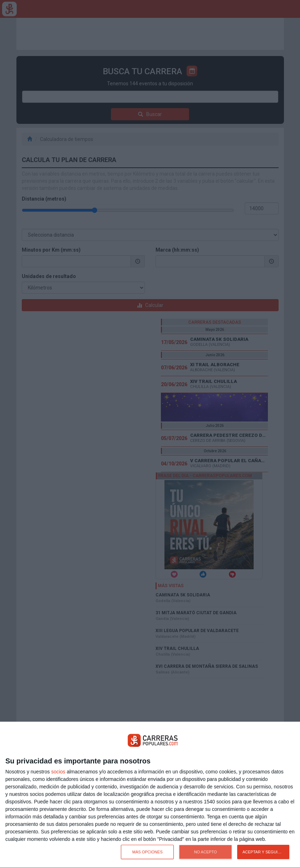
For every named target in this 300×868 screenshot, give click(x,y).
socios (58, 772)
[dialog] (150, 795)
